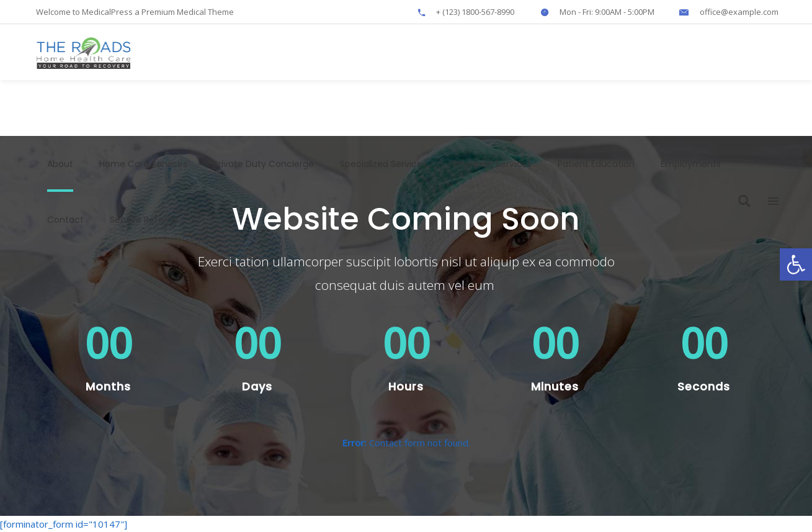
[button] (796, 264)
